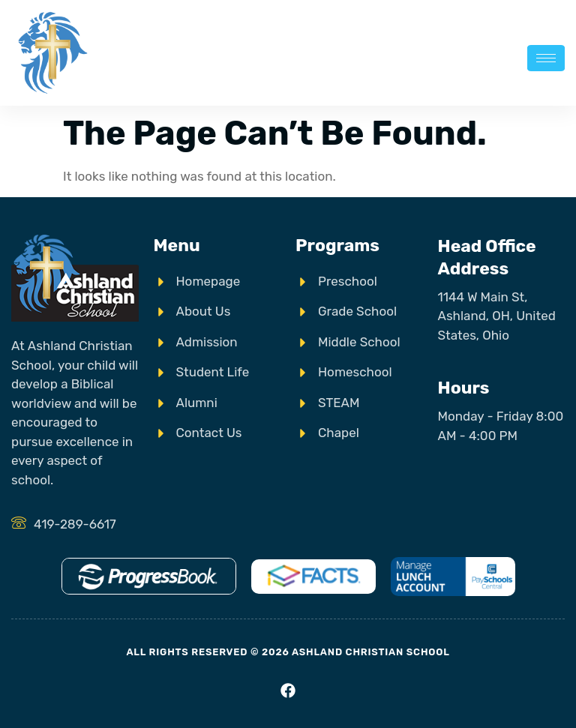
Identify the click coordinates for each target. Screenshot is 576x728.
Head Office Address (487, 257)
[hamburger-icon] (546, 58)
